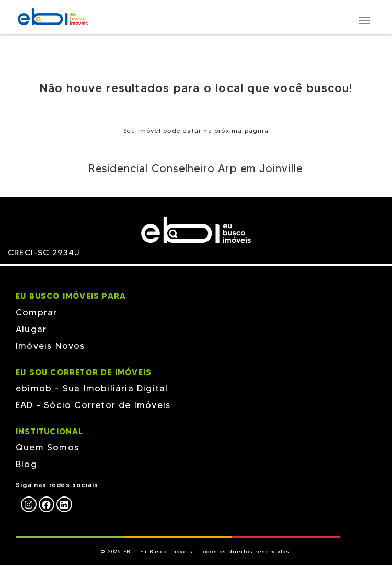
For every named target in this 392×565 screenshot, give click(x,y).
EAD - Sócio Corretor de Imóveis (93, 405)
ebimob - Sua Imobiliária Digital (92, 388)
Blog (26, 464)
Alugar (31, 329)
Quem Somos (47, 447)
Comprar (36, 312)
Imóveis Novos (50, 346)
